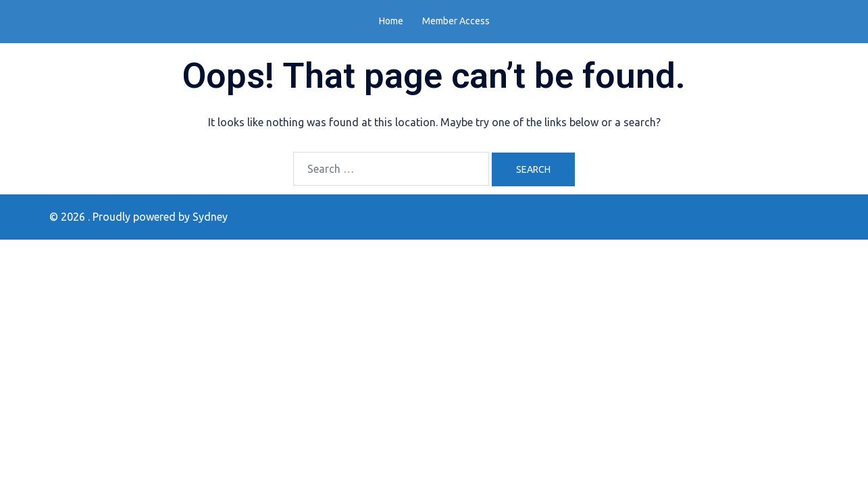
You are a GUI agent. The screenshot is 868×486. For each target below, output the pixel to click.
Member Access (456, 21)
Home (391, 21)
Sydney (210, 217)
